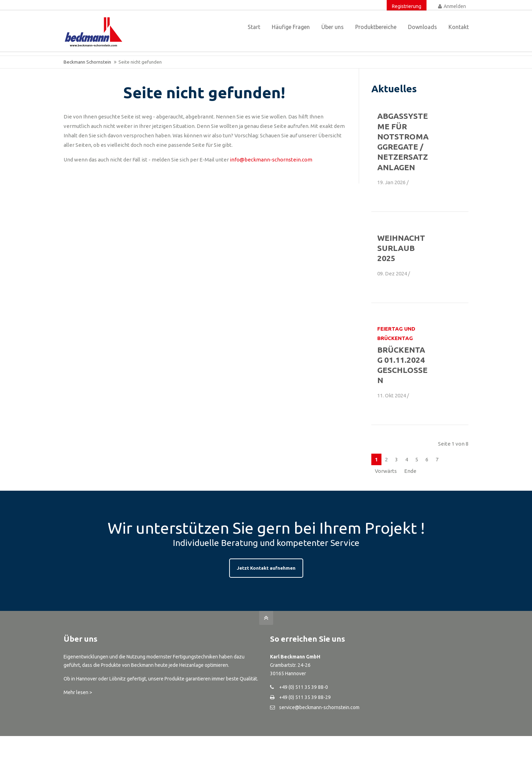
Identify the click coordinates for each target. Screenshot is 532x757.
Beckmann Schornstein (87, 62)
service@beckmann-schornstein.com (319, 707)
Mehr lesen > (78, 692)
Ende (410, 471)
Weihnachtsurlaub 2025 (401, 248)
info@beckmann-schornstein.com (271, 160)
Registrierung (407, 6)
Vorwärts (386, 471)
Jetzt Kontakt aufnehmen (266, 568)
